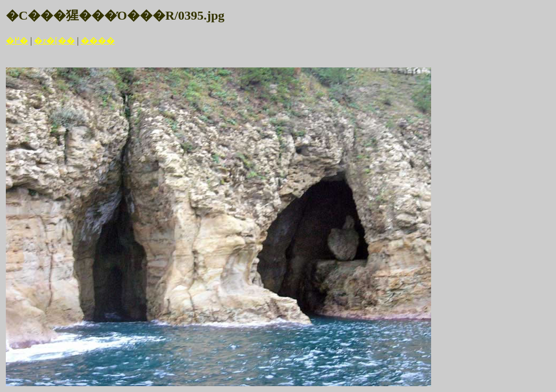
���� (98, 41)
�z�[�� (54, 41)
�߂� (17, 41)
